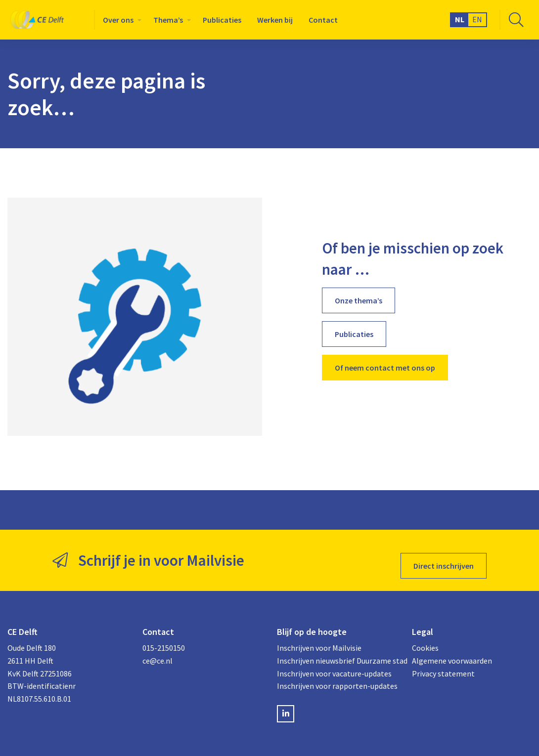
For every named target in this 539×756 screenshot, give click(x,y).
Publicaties (222, 20)
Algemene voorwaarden (452, 650)
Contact (323, 20)
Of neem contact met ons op (385, 368)
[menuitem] (120, 20)
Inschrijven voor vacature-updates (334, 662)
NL (460, 19)
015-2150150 (164, 637)
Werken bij (275, 20)
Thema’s (168, 20)
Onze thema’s (359, 300)
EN (477, 19)
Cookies (425, 637)
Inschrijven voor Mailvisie (319, 637)
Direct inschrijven (444, 555)
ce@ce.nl (157, 650)
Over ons (118, 20)
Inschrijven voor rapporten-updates (337, 675)
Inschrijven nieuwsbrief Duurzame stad (337, 650)
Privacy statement (443, 662)
